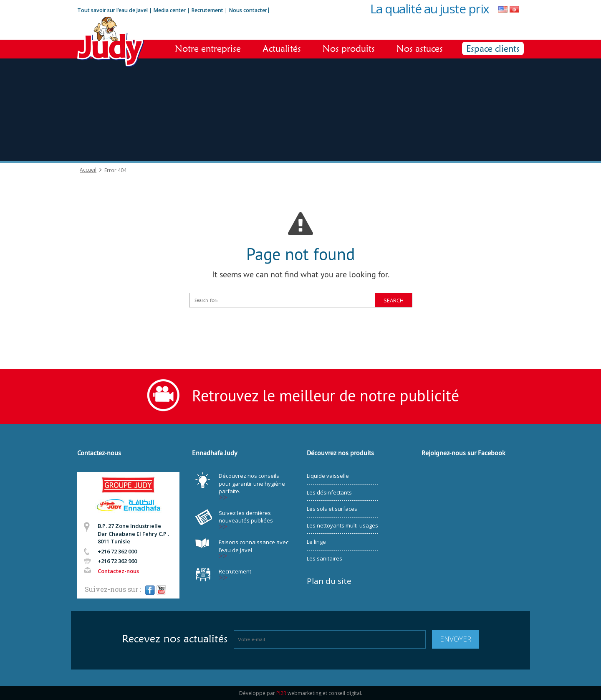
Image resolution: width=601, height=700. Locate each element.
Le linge (316, 542)
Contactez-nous (118, 571)
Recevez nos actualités (175, 639)
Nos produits (349, 48)
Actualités (282, 48)
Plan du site (329, 581)
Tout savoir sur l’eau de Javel (112, 10)
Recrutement (208, 10)
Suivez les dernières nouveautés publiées (246, 517)
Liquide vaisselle (328, 476)
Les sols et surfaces (332, 509)
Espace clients (493, 48)
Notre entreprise (208, 48)
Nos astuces (420, 48)
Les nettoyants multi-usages (342, 525)
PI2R (281, 693)
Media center (169, 10)
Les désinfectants (329, 492)
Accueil (88, 170)
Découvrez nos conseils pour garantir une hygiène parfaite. (252, 483)
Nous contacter (248, 10)
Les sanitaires (324, 558)
